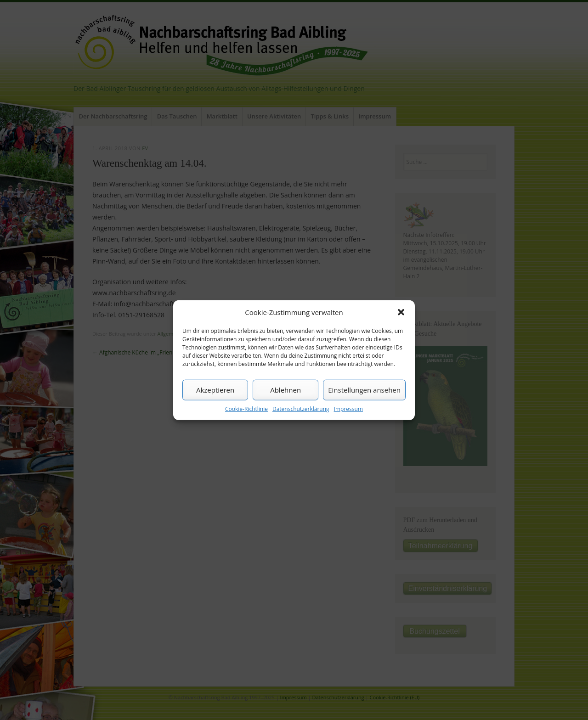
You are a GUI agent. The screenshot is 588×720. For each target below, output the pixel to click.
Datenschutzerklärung (301, 408)
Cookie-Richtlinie (246, 408)
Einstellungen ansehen (364, 390)
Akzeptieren (215, 390)
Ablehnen (286, 390)
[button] (401, 312)
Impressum (348, 408)
